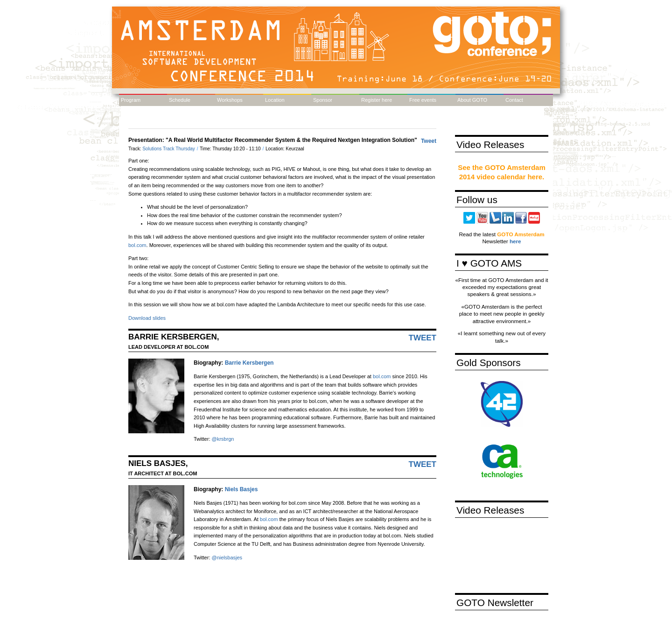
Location (275, 100)
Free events (423, 100)
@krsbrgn (223, 439)
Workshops (230, 100)
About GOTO (472, 100)
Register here (377, 100)
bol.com (137, 245)
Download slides (147, 318)
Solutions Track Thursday (169, 149)
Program (131, 100)
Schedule (180, 100)
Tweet (429, 141)
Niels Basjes (241, 489)
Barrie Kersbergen (249, 363)
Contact (514, 100)
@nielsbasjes (227, 557)
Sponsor (323, 100)
